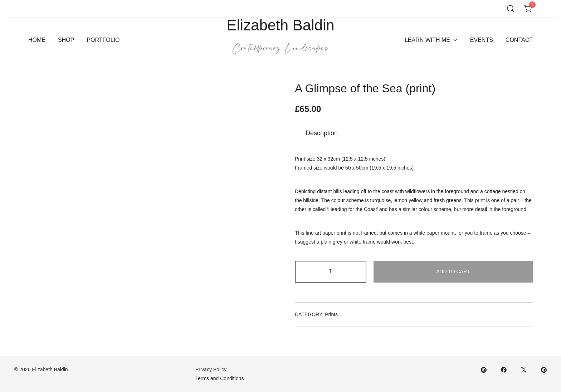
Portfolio (103, 40)
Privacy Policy (211, 369)
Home (37, 40)
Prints (331, 314)
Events (482, 40)
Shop (66, 40)
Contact (519, 40)
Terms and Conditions (219, 378)
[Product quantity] (331, 272)
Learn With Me (427, 40)
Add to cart (453, 271)
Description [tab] (322, 133)
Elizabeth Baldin (280, 25)
